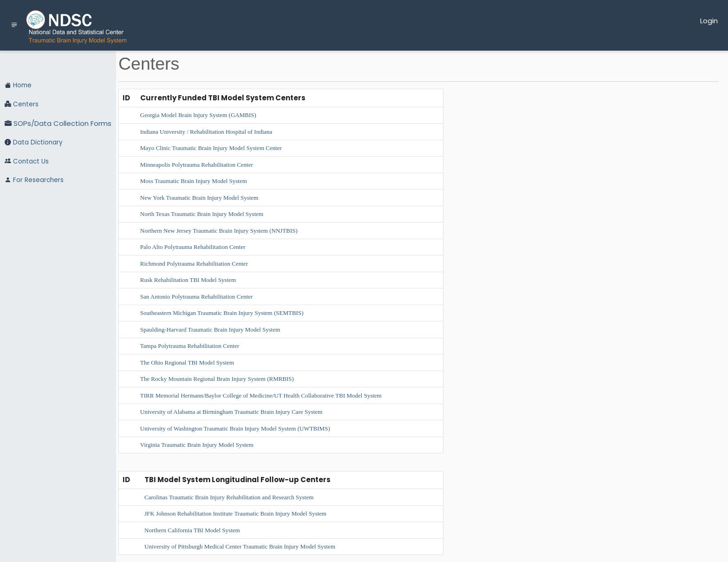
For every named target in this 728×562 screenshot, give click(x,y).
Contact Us (27, 162)
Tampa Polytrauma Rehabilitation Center (190, 346)
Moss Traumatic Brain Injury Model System (194, 181)
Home (18, 85)
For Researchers (34, 180)
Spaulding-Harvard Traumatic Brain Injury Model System (210, 330)
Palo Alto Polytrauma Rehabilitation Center (193, 247)
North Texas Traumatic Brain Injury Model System (202, 214)
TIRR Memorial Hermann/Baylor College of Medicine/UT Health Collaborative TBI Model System (261, 395)
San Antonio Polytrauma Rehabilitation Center (197, 297)
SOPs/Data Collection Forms (58, 124)
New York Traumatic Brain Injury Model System (199, 198)
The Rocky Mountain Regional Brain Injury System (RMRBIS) (217, 379)
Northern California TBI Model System (192, 530)
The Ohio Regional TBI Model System (187, 363)
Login (709, 21)
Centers (22, 105)
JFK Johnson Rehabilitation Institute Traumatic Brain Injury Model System (235, 513)
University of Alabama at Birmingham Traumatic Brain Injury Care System (231, 412)
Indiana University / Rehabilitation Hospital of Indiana (206, 132)
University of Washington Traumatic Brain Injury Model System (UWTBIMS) (235, 428)
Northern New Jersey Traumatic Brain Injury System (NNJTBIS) (219, 231)
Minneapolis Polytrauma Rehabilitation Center (197, 165)
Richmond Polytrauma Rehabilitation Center (194, 264)
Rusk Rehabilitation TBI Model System (188, 280)
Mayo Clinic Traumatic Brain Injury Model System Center (211, 148)
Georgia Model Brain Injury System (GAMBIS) (198, 115)
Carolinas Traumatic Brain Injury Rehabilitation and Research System (229, 497)
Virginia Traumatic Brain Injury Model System (197, 445)
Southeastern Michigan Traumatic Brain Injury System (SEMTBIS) (222, 313)
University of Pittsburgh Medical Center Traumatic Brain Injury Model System (240, 546)
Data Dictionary (34, 143)
